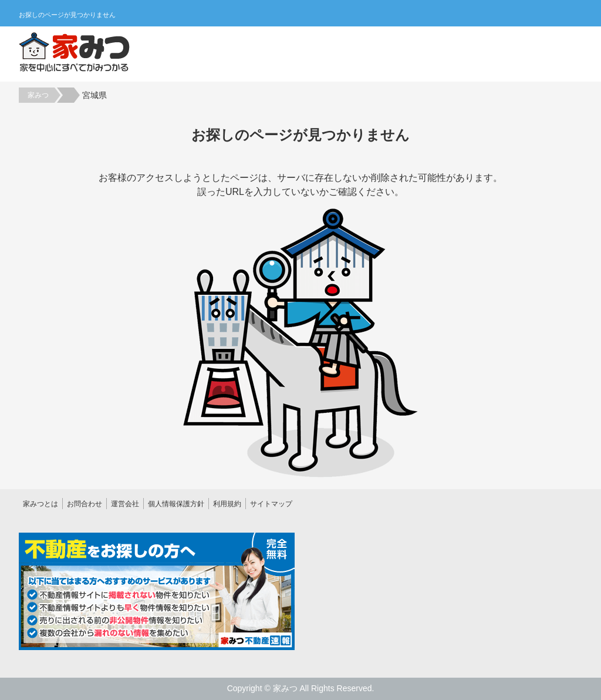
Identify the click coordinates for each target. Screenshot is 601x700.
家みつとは (40, 504)
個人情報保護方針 (176, 504)
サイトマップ (271, 504)
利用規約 (227, 504)
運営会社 (125, 504)
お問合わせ (85, 504)
